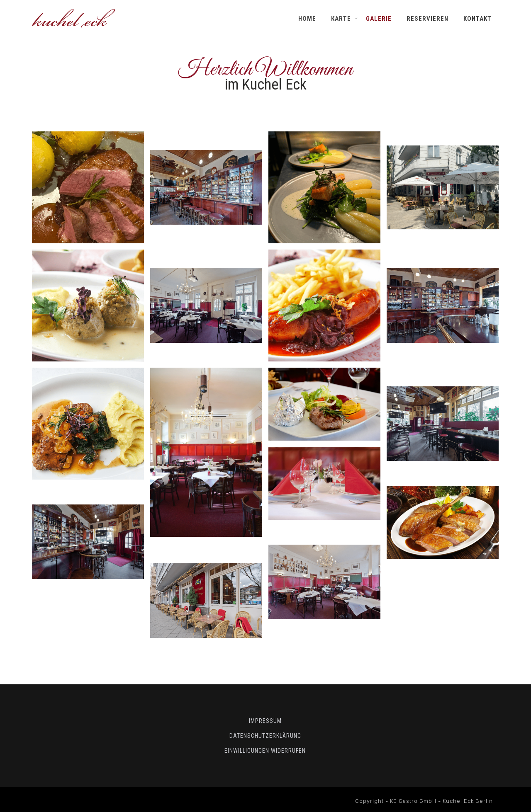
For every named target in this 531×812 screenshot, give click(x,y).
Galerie (379, 19)
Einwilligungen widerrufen (265, 751)
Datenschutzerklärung (265, 736)
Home (307, 19)
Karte (341, 19)
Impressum (265, 721)
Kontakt (477, 19)
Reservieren (427, 19)
